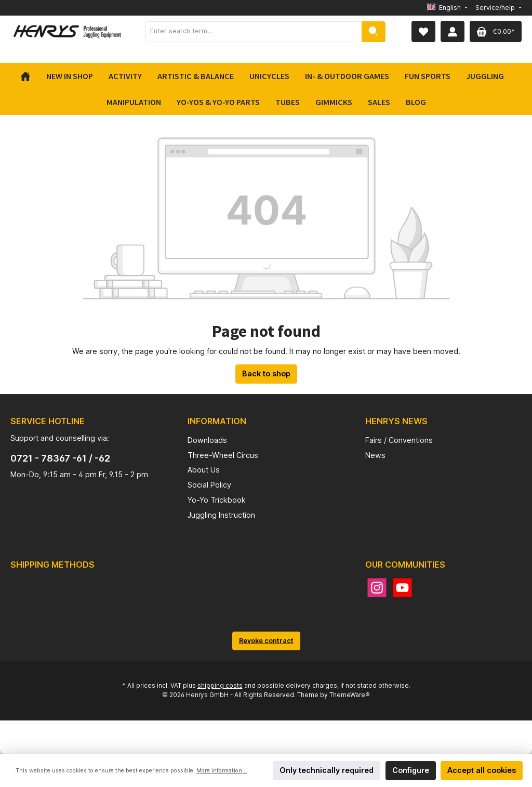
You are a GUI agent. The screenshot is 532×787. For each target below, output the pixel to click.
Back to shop (266, 373)
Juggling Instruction (221, 515)
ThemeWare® (350, 695)
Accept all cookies (482, 770)
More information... (222, 771)
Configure (411, 770)
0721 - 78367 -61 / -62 (60, 458)
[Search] (374, 32)
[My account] (453, 31)
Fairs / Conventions (399, 440)
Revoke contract (266, 641)
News (375, 455)
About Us (204, 470)
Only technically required (327, 770)
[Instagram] (377, 588)
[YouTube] (402, 588)
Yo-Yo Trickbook (217, 500)
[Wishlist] (423, 31)
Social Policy (209, 485)
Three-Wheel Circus (223, 455)
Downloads (207, 440)
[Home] (29, 76)
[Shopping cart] (496, 31)
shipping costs (220, 686)
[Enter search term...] (254, 32)
